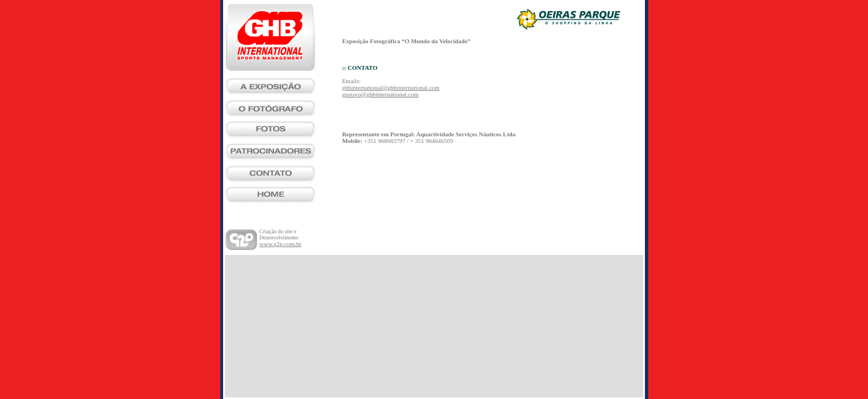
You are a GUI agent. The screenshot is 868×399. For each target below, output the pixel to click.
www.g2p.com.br (281, 244)
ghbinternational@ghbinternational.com (391, 88)
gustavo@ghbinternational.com (380, 94)
